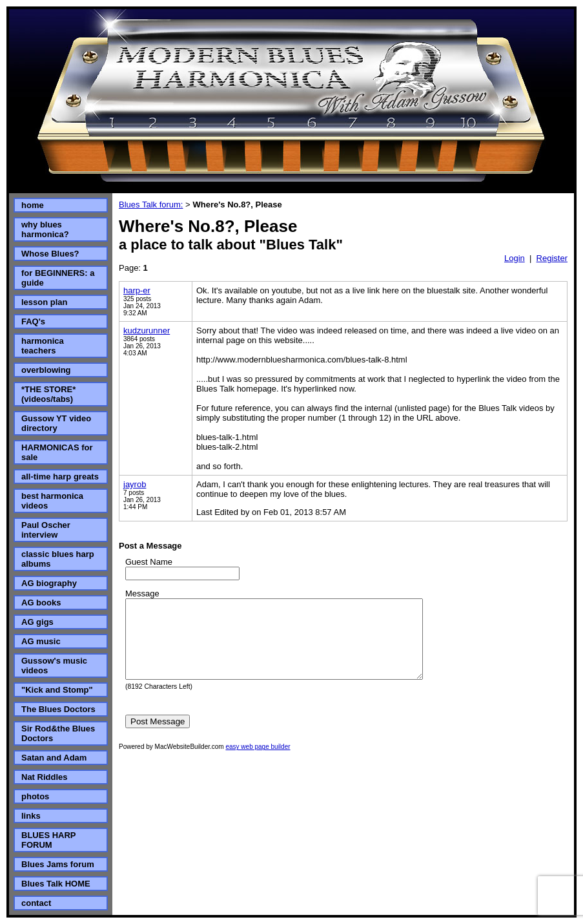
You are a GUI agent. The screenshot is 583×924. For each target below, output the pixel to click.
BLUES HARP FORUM (48, 840)
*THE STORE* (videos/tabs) (48, 394)
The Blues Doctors (58, 709)
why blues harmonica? (45, 229)
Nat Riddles (45, 777)
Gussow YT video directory (56, 423)
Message (142, 593)
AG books (41, 603)
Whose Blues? (50, 254)
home (33, 205)
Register (552, 258)
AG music (41, 641)
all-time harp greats (60, 477)
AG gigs (37, 622)
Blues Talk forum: (151, 205)
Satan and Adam (54, 758)
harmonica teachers (43, 346)
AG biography (49, 583)
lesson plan (45, 302)
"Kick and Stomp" (57, 690)
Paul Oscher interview (46, 530)
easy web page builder (258, 762)
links (31, 816)
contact (36, 903)
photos (35, 796)
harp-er (137, 290)
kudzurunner (147, 331)
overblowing (46, 370)
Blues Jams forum (58, 864)
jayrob (135, 484)
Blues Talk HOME (56, 884)
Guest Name (149, 562)
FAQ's (33, 321)
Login (515, 258)
